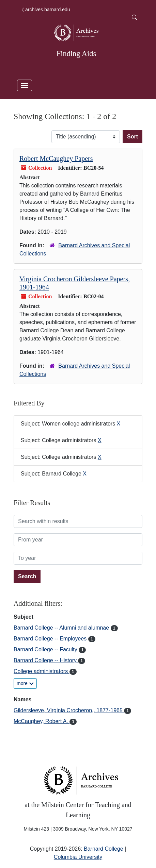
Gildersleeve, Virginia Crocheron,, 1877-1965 (69, 710)
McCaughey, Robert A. (42, 721)
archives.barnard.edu (45, 10)
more (25, 683)
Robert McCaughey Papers (56, 158)
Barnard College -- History (46, 660)
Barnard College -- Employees (51, 639)
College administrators (42, 671)
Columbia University (78, 857)
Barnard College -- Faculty (46, 649)
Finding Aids (76, 54)
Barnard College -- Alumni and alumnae (62, 628)
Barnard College (104, 849)
